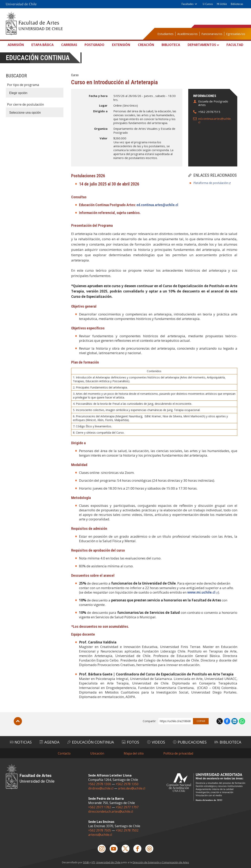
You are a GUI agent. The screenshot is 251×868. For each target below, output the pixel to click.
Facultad (234, 45)
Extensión (121, 45)
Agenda (50, 742)
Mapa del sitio (134, 753)
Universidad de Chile (108, 862)
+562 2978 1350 (127, 784)
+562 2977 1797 (127, 807)
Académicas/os (187, 34)
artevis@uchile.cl (100, 834)
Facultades (188, 4)
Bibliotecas (237, 4)
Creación (146, 45)
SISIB (85, 862)
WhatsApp (242, 721)
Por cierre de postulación (25, 104)
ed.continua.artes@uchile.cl (215, 120)
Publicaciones (190, 742)
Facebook (227, 721)
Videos (156, 742)
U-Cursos (208, 4)
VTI (93, 862)
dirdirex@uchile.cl (101, 788)
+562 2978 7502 (127, 830)
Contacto (63, 753)
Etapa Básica (43, 45)
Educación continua (38, 58)
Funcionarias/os (212, 34)
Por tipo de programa (23, 85)
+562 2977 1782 (100, 807)
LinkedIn (235, 721)
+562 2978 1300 (100, 784)
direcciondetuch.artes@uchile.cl (111, 811)
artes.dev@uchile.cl (132, 788)
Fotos (131, 742)
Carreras (70, 45)
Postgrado (95, 45)
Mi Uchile (222, 4)
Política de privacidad (179, 753)
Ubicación (97, 753)
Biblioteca (170, 45)
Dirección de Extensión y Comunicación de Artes (161, 862)
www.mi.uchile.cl (202, 592)
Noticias (21, 742)
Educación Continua (91, 742)
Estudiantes (166, 34)
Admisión (17, 45)
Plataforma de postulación (211, 183)
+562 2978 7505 (100, 830)
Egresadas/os (236, 34)
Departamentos (201, 45)
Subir (18, 721)
